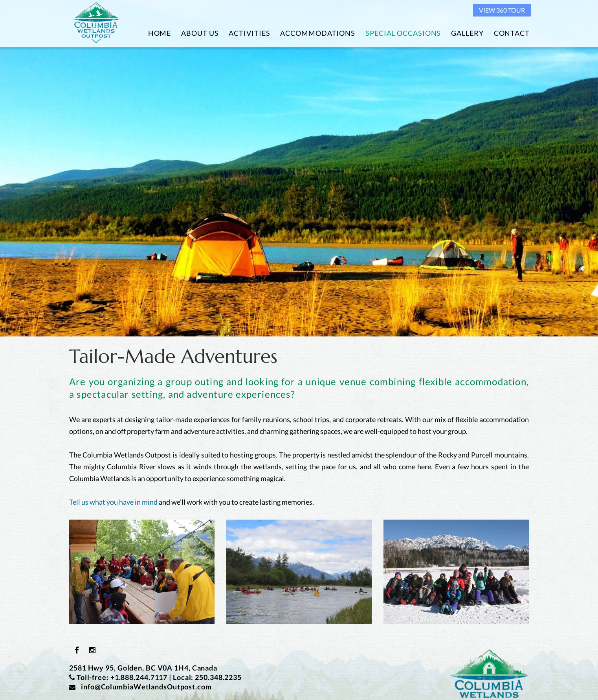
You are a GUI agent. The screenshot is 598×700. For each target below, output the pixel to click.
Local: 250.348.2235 (207, 677)
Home (160, 33)
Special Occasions (403, 33)
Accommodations (318, 33)
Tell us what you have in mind (113, 502)
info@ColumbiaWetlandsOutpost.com (140, 687)
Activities (249, 33)
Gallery (467, 33)
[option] (299, 168)
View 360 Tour (502, 10)
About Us (200, 33)
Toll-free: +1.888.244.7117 (122, 677)
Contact (512, 33)
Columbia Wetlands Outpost (96, 23)
